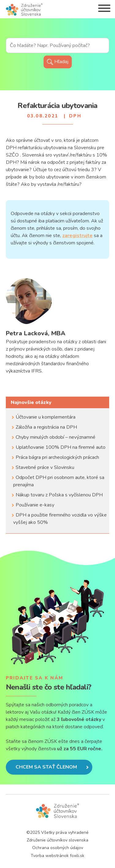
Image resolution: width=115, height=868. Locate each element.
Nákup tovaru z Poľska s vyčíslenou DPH (59, 495)
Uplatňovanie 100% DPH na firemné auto (61, 447)
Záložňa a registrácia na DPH (46, 427)
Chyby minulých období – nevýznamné (56, 437)
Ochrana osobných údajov (58, 848)
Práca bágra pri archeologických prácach (57, 457)
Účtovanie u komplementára (46, 417)
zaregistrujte (77, 236)
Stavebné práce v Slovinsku (45, 467)
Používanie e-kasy (35, 505)
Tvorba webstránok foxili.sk (57, 856)
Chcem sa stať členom (52, 767)
